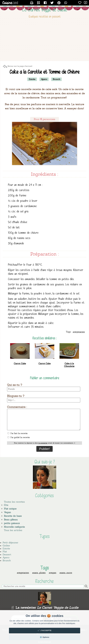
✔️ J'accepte (45, 630)
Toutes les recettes (14, 502)
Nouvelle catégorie (14, 527)
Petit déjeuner (10, 543)
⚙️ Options (44, 637)
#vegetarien (23, 573)
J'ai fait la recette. (18, 433)
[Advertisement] (44, 40)
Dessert (7, 554)
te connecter (43, 443)
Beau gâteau (11, 520)
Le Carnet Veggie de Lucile (44, 10)
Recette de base (13, 516)
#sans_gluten (39, 573)
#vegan (53, 573)
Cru (6, 505)
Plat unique (10, 509)
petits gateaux (12, 523)
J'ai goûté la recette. (19, 437)
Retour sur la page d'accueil (20, 66)
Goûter (6, 546)
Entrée (6, 549)
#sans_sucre (66, 573)
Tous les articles (13, 530)
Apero (6, 557)
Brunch (7, 560)
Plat (5, 551)
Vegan (7, 512)
